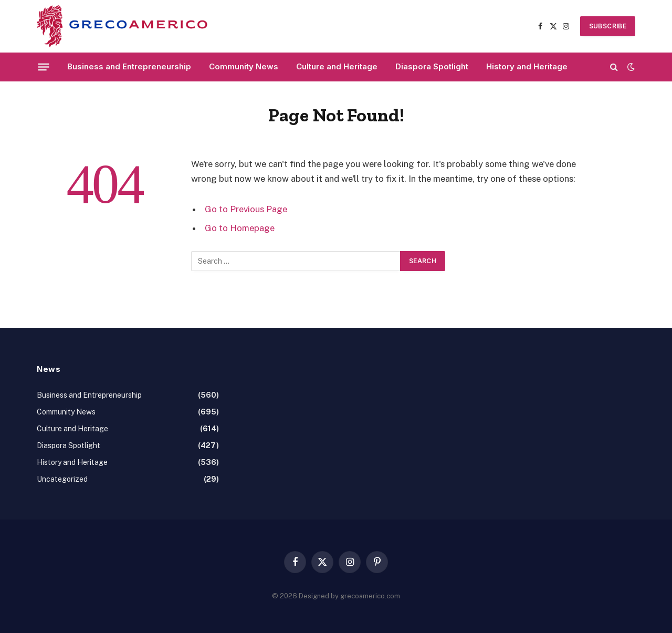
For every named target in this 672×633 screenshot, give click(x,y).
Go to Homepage (240, 228)
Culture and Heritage (337, 66)
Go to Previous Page (246, 209)
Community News (244, 66)
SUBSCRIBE (608, 26)
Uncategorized (62, 479)
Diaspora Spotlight (432, 66)
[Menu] (44, 67)
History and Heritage (527, 66)
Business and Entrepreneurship (129, 66)
